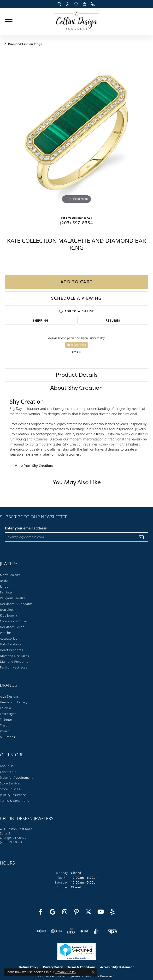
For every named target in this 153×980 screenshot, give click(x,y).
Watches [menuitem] (6, 633)
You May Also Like (77, 482)
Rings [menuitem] (4, 587)
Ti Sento (6, 720)
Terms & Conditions (15, 801)
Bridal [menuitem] (4, 581)
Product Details (77, 375)
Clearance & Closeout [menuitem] (16, 621)
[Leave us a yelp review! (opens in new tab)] (112, 912)
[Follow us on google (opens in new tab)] (53, 912)
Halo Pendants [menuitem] (11, 644)
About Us (7, 766)
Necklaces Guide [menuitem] (12, 627)
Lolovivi (6, 708)
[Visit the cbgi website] (71, 931)
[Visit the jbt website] (85, 931)
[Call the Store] (11, 842)
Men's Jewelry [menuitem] (10, 575)
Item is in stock (76, 345)
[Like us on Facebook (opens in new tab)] (41, 912)
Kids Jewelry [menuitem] (9, 615)
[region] (76, 133)
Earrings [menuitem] (6, 592)
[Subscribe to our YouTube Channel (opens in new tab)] (100, 912)
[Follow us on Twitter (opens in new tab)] (88, 912)
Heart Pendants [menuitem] (12, 650)
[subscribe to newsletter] (141, 537)
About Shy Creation (76, 388)
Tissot (4, 725)
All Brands (7, 737)
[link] (93, 4)
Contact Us (8, 772)
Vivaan (5, 731)
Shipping (41, 321)
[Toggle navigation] (9, 21)
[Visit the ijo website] (41, 931)
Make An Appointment (16, 778)
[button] (59, 4)
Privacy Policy (66, 972)
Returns (113, 321)
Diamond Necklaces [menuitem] (15, 656)
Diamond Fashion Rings (25, 44)
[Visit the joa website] (98, 931)
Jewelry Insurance (13, 795)
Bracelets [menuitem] (7, 610)
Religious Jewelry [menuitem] (12, 598)
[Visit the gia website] (57, 931)
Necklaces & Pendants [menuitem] (16, 604)
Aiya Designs (9, 697)
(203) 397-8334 (77, 223)
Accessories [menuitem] (9, 639)
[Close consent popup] (93, 972)
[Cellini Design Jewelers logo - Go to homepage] (76, 19)
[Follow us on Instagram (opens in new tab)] (65, 912)
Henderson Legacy (14, 702)
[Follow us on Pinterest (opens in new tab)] (76, 912)
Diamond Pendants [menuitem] (14, 662)
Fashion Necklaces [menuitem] (14, 667)
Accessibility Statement (117, 967)
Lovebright (8, 714)
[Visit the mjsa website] (112, 931)
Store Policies (10, 789)
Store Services (10, 783)
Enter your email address (26, 528)
